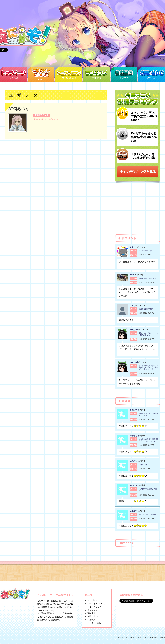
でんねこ (133, 247)
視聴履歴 (91, 613)
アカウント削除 (94, 623)
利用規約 (91, 620)
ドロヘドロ (143, 465)
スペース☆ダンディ (146, 251)
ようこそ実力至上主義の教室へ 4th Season (144, 116)
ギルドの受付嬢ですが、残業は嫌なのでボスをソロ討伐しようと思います (148, 368)
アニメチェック (94, 607)
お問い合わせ (93, 616)
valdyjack (134, 330)
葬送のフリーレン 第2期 (148, 515)
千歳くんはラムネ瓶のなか (148, 278)
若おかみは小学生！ (146, 309)
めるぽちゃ (134, 410)
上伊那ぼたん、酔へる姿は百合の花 (143, 156)
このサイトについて (96, 604)
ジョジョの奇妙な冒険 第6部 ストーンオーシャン (148, 440)
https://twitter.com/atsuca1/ (47, 119)
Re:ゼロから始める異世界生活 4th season (144, 137)
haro (132, 275)
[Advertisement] (138, 210)
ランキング (92, 610)
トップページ (93, 600)
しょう (132, 306)
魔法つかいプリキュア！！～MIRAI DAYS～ (148, 334)
